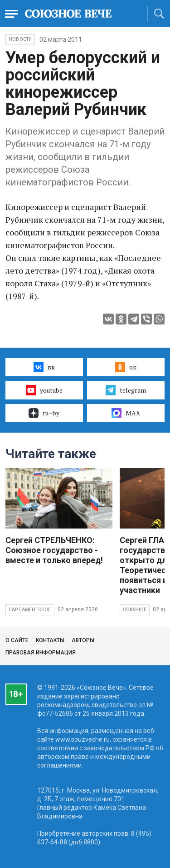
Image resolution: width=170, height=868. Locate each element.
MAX (126, 413)
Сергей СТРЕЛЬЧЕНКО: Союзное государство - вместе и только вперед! (54, 550)
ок (126, 367)
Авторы (83, 640)
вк (44, 367)
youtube (44, 390)
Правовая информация (41, 653)
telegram (126, 390)
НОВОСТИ (20, 39)
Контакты (50, 640)
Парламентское (30, 610)
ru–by (44, 413)
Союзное (135, 610)
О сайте (17, 640)
